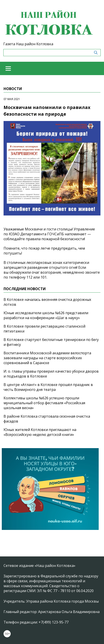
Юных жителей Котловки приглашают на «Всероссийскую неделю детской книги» (40, 432)
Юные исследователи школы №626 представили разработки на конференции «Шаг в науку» (46, 315)
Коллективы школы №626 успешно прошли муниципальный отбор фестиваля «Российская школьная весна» (44, 403)
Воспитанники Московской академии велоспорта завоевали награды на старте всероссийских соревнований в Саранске (47, 358)
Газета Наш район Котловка (28, 44)
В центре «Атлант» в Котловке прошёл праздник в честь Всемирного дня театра (48, 387)
